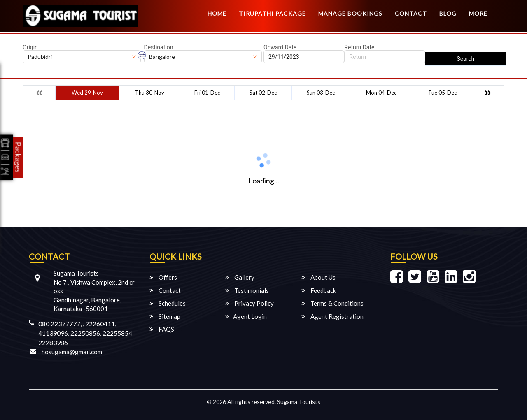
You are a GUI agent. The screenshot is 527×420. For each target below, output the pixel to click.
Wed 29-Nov (87, 93)
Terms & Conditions (332, 303)
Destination (159, 47)
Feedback (319, 290)
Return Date (359, 47)
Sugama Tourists (299, 402)
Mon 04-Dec (381, 93)
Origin (30, 47)
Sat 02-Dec (263, 93)
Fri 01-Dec (207, 93)
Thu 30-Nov (150, 93)
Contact (411, 13)
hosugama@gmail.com (72, 352)
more (478, 13)
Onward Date (280, 47)
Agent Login (246, 316)
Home (217, 13)
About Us (318, 277)
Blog (448, 13)
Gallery (240, 277)
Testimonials (247, 290)
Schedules (168, 303)
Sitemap (165, 316)
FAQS (162, 329)
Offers (163, 277)
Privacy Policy (250, 303)
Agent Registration (332, 316)
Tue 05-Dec (442, 93)
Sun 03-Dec (321, 93)
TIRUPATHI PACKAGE (272, 13)
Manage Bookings (350, 13)
